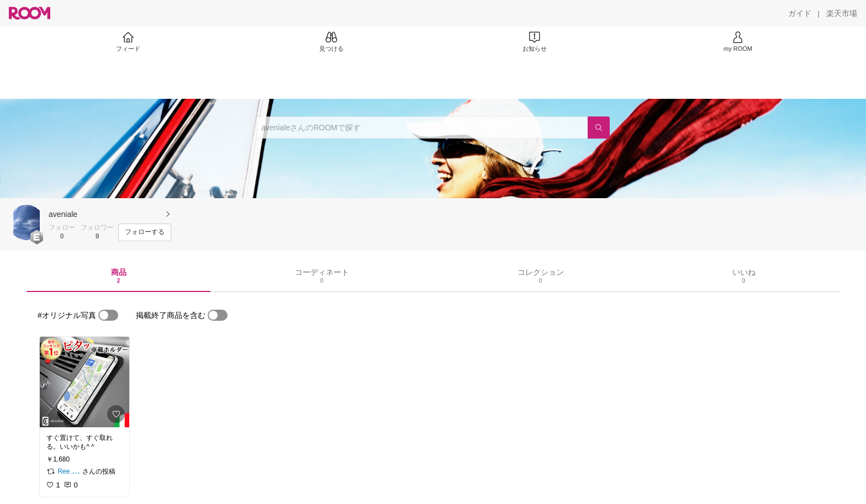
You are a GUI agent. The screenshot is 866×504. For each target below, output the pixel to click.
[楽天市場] (842, 13)
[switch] (108, 315)
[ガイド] (800, 13)
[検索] (599, 128)
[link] (85, 382)
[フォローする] (145, 232)
